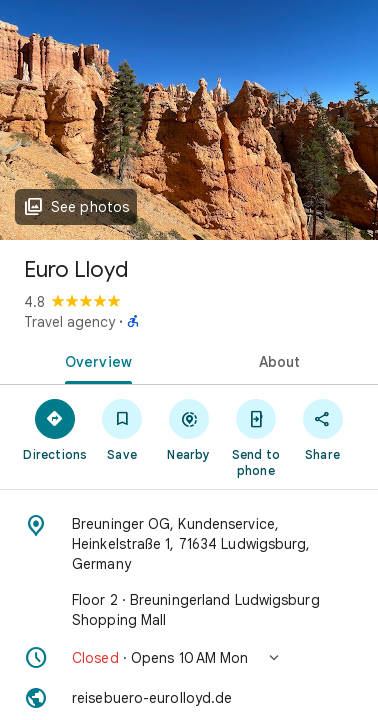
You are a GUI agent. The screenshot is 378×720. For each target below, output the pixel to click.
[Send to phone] (255, 437)
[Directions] (55, 429)
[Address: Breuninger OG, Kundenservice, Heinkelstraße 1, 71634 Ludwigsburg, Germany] (189, 544)
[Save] (122, 429)
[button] (189, 658)
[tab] (94, 360)
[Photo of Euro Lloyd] (189, 120)
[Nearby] (189, 429)
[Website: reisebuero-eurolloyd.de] (189, 698)
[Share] (322, 429)
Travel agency (69, 322)
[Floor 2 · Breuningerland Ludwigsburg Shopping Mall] (189, 610)
